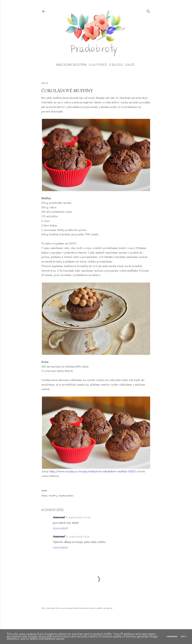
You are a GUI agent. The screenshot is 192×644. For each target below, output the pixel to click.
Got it (184, 637)
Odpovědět (61, 528)
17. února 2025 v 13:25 (78, 537)
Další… (131, 65)
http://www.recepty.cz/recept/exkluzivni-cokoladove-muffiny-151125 (92, 471)
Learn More (172, 637)
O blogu (116, 65)
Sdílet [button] (44, 490)
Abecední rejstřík (71, 65)
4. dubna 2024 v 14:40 (78, 517)
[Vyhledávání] (148, 11)
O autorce (98, 65)
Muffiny (53, 496)
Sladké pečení (66, 496)
